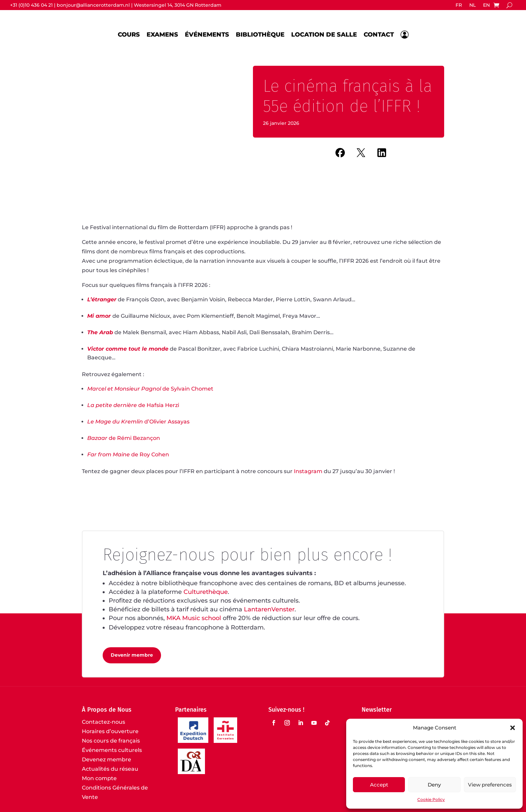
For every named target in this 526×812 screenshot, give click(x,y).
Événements (207, 35)
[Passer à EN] (486, 6)
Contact (379, 35)
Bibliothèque (260, 35)
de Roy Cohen (128, 454)
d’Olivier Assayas (138, 422)
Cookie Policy (431, 799)
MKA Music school (194, 618)
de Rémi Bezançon (124, 438)
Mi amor (99, 316)
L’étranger (102, 299)
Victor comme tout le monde (128, 349)
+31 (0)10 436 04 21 (31, 5)
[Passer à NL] (472, 6)
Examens (162, 35)
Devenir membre (132, 655)
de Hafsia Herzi (133, 405)
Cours (129, 35)
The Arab (100, 332)
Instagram (308, 471)
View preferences (490, 785)
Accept (379, 785)
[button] (513, 728)
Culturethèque (206, 592)
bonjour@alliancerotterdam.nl (93, 5)
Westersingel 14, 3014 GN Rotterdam (178, 5)
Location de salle (324, 35)
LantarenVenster (269, 609)
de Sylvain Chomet (150, 389)
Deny (434, 785)
